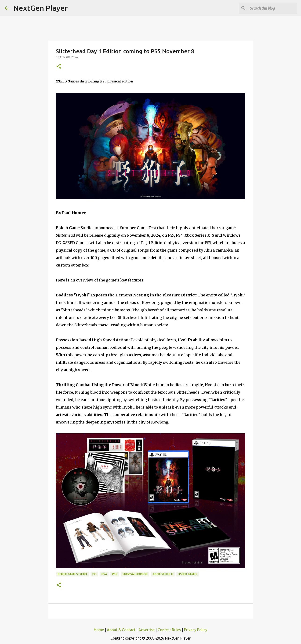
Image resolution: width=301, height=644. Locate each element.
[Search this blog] (273, 8)
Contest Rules (169, 630)
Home (99, 630)
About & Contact (121, 630)
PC (94, 574)
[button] (59, 67)
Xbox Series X (163, 574)
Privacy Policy (196, 630)
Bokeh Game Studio (72, 574)
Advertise (147, 630)
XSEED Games (188, 574)
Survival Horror (135, 574)
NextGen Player (40, 8)
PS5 (115, 574)
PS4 (104, 574)
